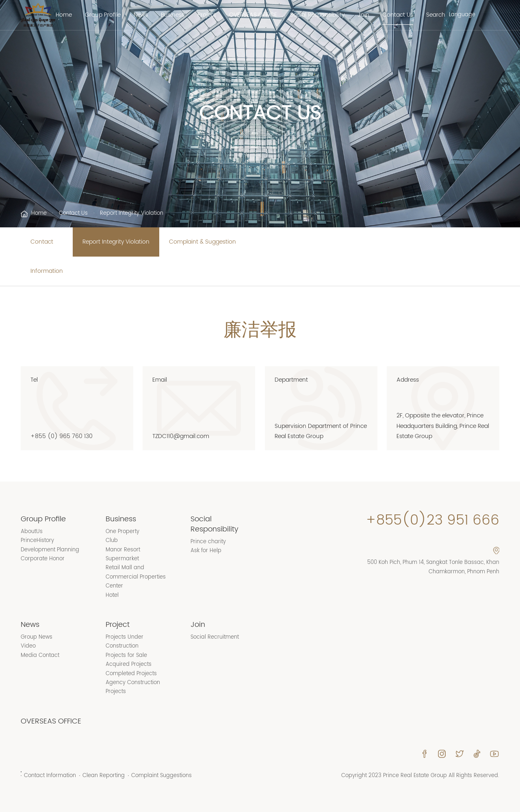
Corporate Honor (43, 559)
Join (363, 15)
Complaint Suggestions (161, 776)
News (141, 15)
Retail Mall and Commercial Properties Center (136, 577)
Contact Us (398, 15)
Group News (37, 637)
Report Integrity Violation (116, 242)
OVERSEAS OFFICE (253, 15)
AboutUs (32, 532)
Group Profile (103, 15)
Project (207, 15)
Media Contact (40, 655)
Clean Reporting (104, 776)
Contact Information (47, 257)
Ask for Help (206, 551)
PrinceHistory (37, 541)
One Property (122, 532)
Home (64, 15)
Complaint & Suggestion (203, 242)
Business (173, 15)
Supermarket (122, 559)
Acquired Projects (129, 664)
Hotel (112, 595)
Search (436, 15)
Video (28, 646)
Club (112, 541)
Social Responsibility (317, 15)
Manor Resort (123, 550)
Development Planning (50, 550)
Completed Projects (131, 674)
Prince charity (208, 542)
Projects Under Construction (125, 642)
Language (462, 15)
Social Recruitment (215, 637)
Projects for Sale (126, 655)
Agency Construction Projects (133, 687)
